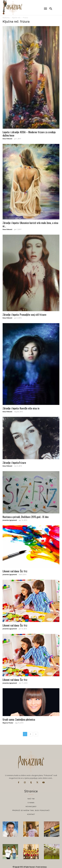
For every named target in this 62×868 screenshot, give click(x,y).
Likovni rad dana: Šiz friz (15, 571)
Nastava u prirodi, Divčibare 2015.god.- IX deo (26, 517)
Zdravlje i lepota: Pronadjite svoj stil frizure (24, 314)
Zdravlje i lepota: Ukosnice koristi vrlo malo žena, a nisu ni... (30, 224)
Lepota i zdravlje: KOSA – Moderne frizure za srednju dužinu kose (29, 134)
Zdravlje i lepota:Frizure (14, 463)
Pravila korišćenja (41, 867)
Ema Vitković (7, 139)
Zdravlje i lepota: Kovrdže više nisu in (21, 408)
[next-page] (36, 734)
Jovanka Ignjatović (10, 520)
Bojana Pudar (8, 723)
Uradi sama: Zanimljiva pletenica (19, 719)
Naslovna (6, 18)
